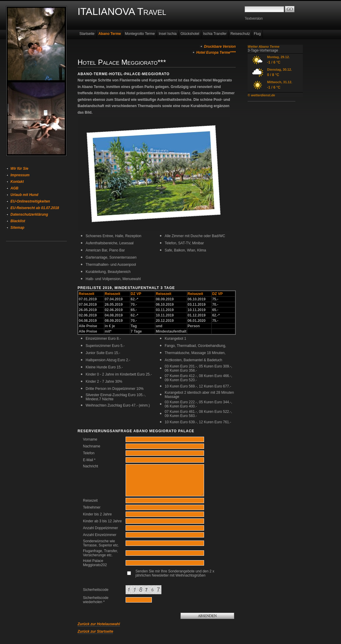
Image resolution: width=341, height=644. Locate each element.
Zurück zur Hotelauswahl (99, 624)
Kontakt (17, 182)
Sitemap (17, 228)
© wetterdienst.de (261, 95)
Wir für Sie (19, 169)
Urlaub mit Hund (24, 195)
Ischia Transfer (215, 34)
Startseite (87, 34)
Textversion (254, 18)
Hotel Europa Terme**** (216, 52)
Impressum (20, 175)
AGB (14, 188)
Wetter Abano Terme (264, 47)
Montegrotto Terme (140, 34)
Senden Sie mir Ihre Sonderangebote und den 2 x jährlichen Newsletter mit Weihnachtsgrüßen (175, 573)
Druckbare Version (220, 47)
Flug (257, 34)
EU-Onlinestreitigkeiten (30, 201)
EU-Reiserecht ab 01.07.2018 (35, 208)
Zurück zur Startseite (95, 631)
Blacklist (18, 221)
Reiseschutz (240, 34)
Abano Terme (110, 34)
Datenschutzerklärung (29, 214)
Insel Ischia (168, 34)
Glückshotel (190, 34)
